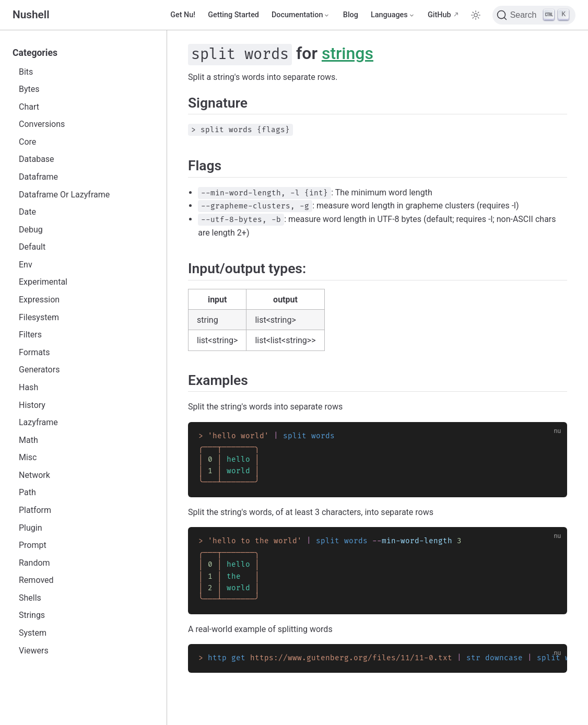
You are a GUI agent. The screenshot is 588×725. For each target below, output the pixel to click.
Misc (28, 457)
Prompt (33, 545)
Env (26, 265)
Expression (39, 300)
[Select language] (393, 15)
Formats (34, 352)
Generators (39, 370)
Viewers (34, 651)
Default (32, 247)
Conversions (42, 124)
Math (28, 440)
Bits (26, 72)
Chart (29, 107)
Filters (30, 335)
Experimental (43, 282)
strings (348, 53)
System (33, 633)
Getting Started (233, 15)
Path (27, 492)
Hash (28, 387)
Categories (35, 53)
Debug (31, 230)
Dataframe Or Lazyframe (64, 195)
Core (27, 142)
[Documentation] (301, 15)
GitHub (439, 15)
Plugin (31, 528)
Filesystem (39, 317)
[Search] (534, 15)
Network (34, 475)
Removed (36, 580)
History (32, 405)
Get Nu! (183, 15)
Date (27, 212)
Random (34, 563)
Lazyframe (38, 422)
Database (37, 159)
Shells (30, 598)
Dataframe (38, 177)
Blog (351, 15)
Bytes (29, 89)
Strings (32, 615)
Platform (35, 510)
